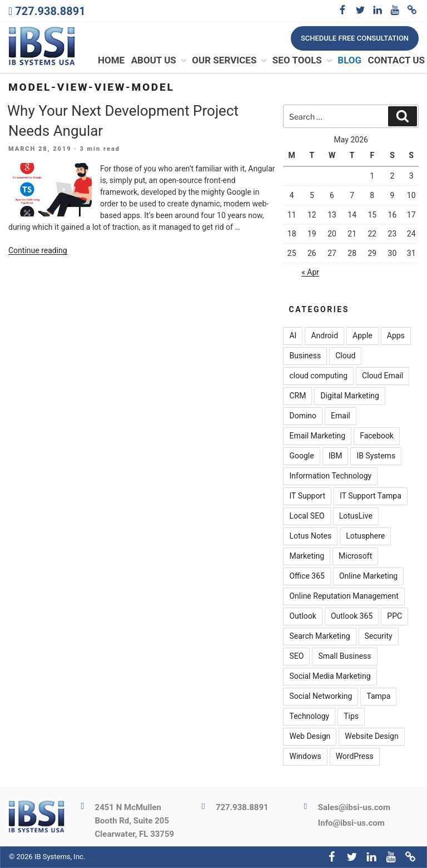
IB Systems (376, 456)
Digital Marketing (349, 396)
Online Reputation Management (344, 596)
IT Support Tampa (371, 496)
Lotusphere (365, 536)
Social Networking (321, 697)
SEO (296, 657)
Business (305, 356)
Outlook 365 (352, 617)
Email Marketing (317, 436)
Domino (303, 416)
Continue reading (38, 251)
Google (301, 456)
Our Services (230, 61)
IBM (336, 456)
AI (293, 336)
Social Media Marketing (330, 677)
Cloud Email (383, 376)
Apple (363, 336)
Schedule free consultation (355, 38)
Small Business (344, 657)
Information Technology (330, 476)
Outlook (302, 617)
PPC (394, 617)
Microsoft (355, 556)
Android (324, 336)
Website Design (371, 737)
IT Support (307, 496)
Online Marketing (368, 576)
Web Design (310, 737)
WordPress (355, 757)
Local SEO (307, 516)
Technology (309, 717)
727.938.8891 (50, 11)
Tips (351, 717)
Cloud (345, 356)
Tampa (378, 697)
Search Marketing (319, 637)
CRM (297, 396)
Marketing (307, 556)
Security (379, 637)
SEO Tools (303, 61)
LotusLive (356, 516)
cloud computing (318, 376)
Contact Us (396, 61)
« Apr (310, 273)
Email (341, 416)
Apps (396, 336)
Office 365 (307, 576)
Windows (305, 757)
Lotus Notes (310, 536)
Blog (349, 61)
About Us (160, 61)
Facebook (377, 436)
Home (111, 61)
